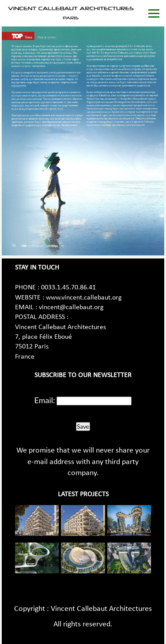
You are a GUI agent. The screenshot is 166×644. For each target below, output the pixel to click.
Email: (45, 400)
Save (83, 427)
